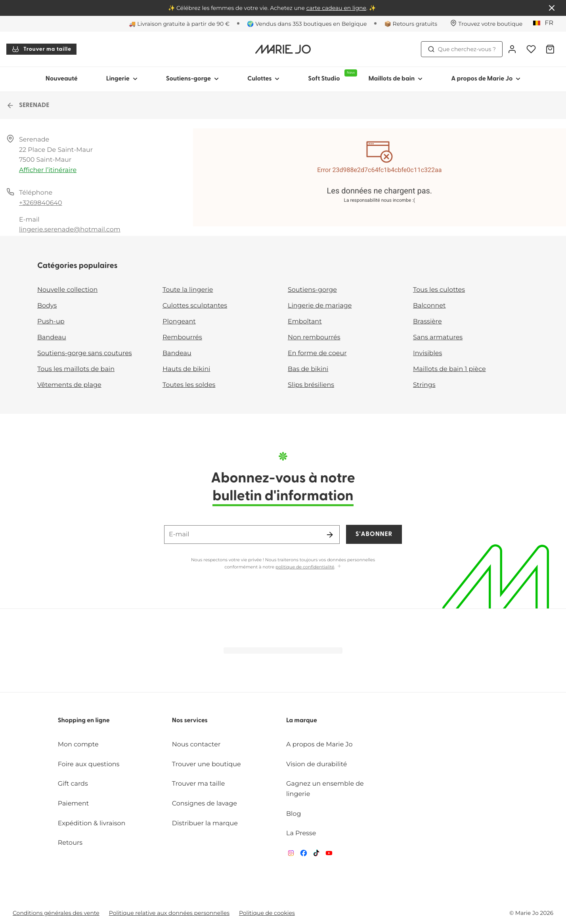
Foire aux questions (89, 764)
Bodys (47, 306)
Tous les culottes (439, 290)
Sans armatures (438, 338)
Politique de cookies (267, 913)
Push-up (51, 322)
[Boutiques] (486, 24)
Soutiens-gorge (312, 290)
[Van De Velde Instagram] (291, 855)
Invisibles (427, 353)
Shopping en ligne (84, 721)
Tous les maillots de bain (76, 369)
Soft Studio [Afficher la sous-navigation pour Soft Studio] (331, 76)
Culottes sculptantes (195, 306)
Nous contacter (196, 745)
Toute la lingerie (188, 290)
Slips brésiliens (311, 385)
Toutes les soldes (189, 385)
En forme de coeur (317, 353)
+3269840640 (41, 203)
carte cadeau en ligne (336, 8)
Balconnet (429, 306)
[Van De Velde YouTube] (329, 855)
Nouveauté (62, 79)
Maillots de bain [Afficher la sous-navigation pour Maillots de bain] (395, 79)
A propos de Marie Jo (319, 745)
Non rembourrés (314, 338)
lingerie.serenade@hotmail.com (70, 230)
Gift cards (73, 784)
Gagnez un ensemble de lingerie (325, 789)
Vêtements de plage (69, 385)
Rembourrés (182, 338)
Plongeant (179, 322)
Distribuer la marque (205, 824)
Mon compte (78, 745)
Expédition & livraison (92, 824)
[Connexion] (512, 49)
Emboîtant (305, 322)
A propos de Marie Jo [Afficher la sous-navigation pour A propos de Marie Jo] (486, 79)
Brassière (427, 322)
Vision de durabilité (316, 764)
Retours (70, 843)
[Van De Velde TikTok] (316, 855)
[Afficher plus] (339, 567)
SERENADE (28, 105)
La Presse (301, 833)
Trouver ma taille (41, 49)
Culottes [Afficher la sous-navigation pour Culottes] (263, 79)
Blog (294, 814)
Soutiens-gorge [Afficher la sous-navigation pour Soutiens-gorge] (192, 79)
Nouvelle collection (67, 290)
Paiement (74, 804)
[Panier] (550, 49)
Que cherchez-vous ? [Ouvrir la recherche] (462, 49)
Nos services (190, 721)
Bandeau (52, 338)
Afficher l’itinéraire (48, 170)
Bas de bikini (308, 369)
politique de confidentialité (305, 567)
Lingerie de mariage (320, 306)
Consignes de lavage (205, 804)
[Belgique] (546, 23)
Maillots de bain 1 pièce (449, 369)
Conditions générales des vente (56, 913)
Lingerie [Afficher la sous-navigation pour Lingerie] (122, 79)
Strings (424, 385)
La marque (302, 721)
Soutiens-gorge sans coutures (85, 353)
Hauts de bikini (186, 369)
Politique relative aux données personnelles (169, 913)
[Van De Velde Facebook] (304, 855)
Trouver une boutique (207, 764)
